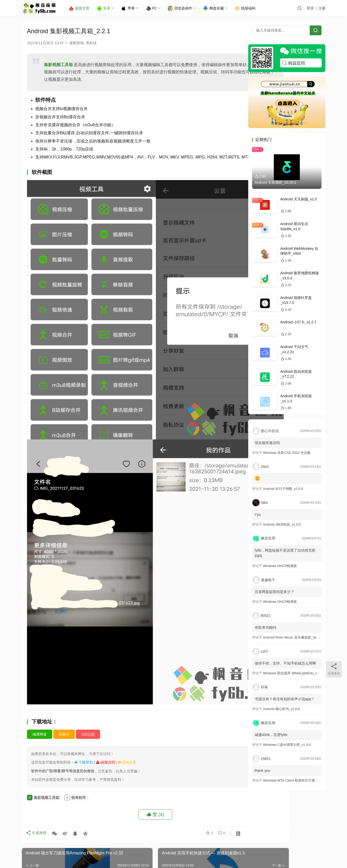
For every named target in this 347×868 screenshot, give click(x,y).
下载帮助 (84, 675)
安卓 (108, 8)
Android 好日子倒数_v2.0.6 (283, 489)
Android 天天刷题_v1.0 (299, 199)
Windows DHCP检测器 (280, 566)
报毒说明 (105, 675)
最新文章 (83, 8)
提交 (227, 835)
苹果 (132, 8)
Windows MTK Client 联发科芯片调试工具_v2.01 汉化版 (304, 780)
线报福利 (249, 8)
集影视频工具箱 (58, 65)
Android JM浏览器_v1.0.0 (282, 524)
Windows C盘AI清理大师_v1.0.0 (287, 745)
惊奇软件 (79, 710)
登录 (310, 8)
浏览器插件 (184, 8)
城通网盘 (40, 646)
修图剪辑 (77, 43)
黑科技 (91, 43)
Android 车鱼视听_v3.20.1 (275, 182)
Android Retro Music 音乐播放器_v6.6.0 (292, 637)
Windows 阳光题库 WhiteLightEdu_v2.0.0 (294, 673)
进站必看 (127, 675)
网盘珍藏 (218, 8)
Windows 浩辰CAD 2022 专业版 (287, 453)
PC (156, 8)
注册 (322, 8)
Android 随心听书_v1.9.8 (281, 709)
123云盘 (88, 646)
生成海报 (37, 747)
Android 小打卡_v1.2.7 (298, 322)
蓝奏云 (64, 646)
